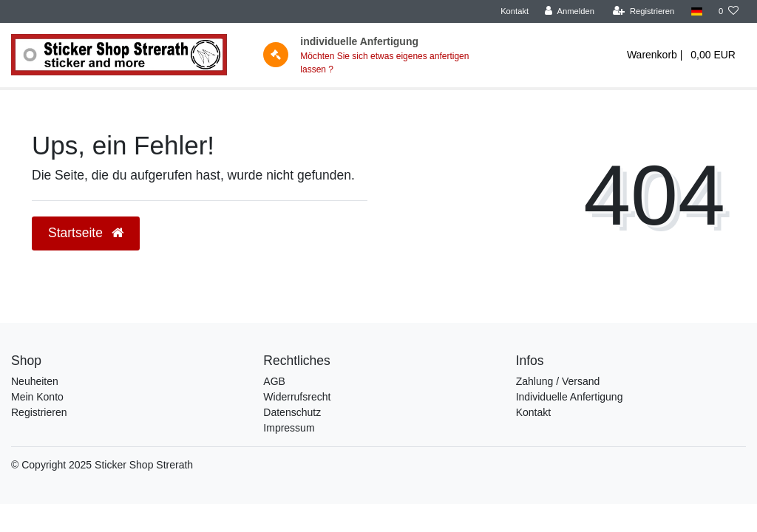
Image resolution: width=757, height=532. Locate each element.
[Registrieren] (644, 11)
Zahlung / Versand (558, 381)
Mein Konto (37, 397)
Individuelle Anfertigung (570, 397)
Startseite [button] (86, 233)
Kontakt (515, 11)
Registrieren (39, 412)
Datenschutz (292, 412)
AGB (274, 381)
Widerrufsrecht (297, 397)
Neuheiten (35, 381)
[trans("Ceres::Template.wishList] (729, 11)
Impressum (289, 428)
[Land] (696, 11)
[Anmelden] (570, 11)
